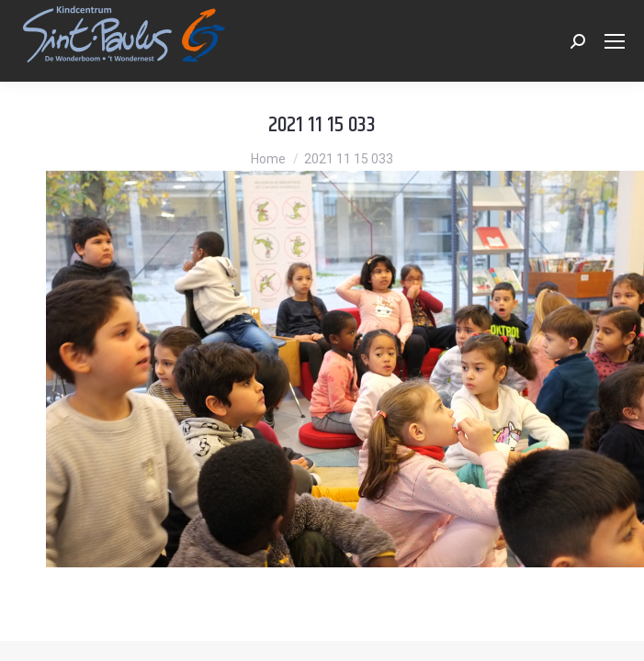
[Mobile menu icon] (615, 41)
